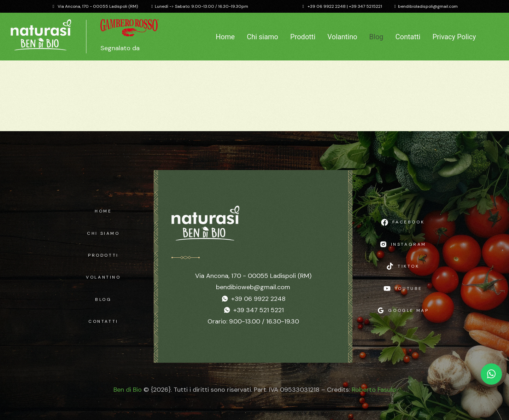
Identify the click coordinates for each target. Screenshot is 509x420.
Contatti (408, 37)
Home (225, 37)
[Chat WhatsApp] (491, 374)
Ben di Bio (128, 390)
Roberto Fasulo (374, 390)
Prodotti (303, 37)
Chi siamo (262, 37)
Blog (376, 37)
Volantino (342, 37)
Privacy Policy (454, 37)
